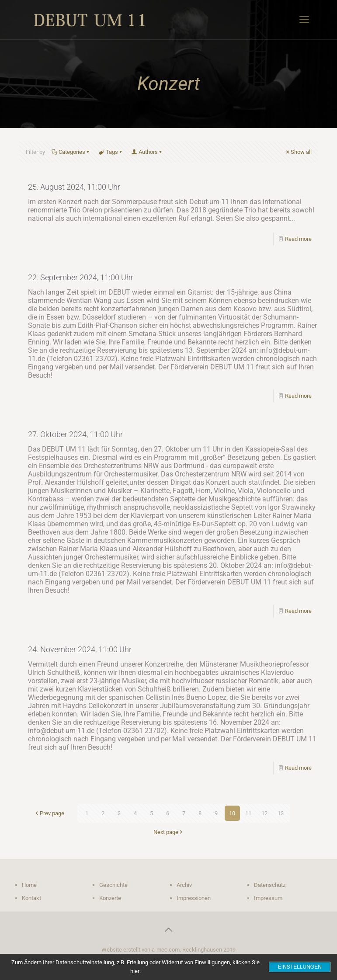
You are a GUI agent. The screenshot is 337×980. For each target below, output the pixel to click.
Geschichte (113, 885)
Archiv (184, 885)
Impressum (268, 898)
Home (29, 885)
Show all (298, 152)
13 (281, 813)
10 (232, 813)
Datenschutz (270, 885)
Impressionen (194, 898)
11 (248, 813)
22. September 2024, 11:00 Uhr (81, 277)
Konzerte (110, 898)
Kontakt (31, 898)
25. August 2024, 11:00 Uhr (74, 187)
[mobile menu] (304, 20)
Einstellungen (300, 967)
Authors (148, 152)
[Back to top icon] (169, 930)
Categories (71, 152)
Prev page (49, 813)
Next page (169, 832)
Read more (298, 239)
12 (264, 813)
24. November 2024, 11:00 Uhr (80, 649)
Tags (111, 152)
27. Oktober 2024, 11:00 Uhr (75, 434)
